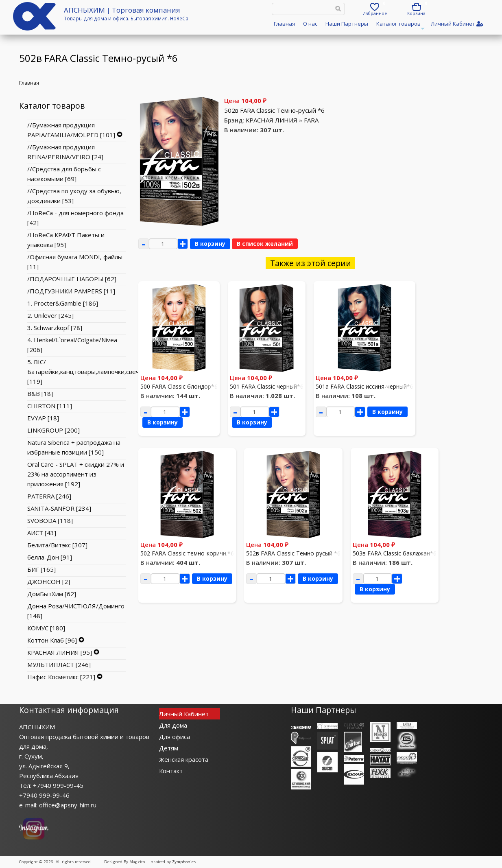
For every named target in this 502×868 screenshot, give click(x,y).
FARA (311, 120)
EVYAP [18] (43, 418)
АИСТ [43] (42, 533)
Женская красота (184, 759)
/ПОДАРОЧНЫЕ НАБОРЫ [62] (72, 279)
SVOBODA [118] (50, 520)
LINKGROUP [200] (53, 430)
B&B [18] (40, 394)
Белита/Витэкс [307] (57, 545)
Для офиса (175, 737)
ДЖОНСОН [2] (49, 582)
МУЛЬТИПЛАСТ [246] (59, 665)
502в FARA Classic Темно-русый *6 (274, 110)
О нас (310, 24)
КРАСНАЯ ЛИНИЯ (272, 120)
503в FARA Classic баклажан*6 (395, 553)
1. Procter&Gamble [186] (63, 303)
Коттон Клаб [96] (52, 640)
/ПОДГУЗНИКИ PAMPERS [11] (71, 291)
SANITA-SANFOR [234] (59, 508)
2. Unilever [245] (50, 315)
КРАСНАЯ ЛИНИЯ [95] (60, 652)
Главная (284, 24)
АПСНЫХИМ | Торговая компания (122, 10)
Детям (169, 748)
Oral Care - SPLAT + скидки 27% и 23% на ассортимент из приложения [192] (76, 474)
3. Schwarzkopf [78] (55, 328)
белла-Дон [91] (50, 557)
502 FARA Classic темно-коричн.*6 (187, 553)
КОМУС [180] (46, 628)
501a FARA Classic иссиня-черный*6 (364, 386)
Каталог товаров (399, 26)
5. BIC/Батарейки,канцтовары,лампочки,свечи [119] (85, 372)
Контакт (171, 771)
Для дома (173, 725)
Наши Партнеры (347, 24)
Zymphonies (184, 862)
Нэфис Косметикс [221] (61, 677)
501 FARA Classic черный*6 (267, 386)
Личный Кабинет (184, 714)
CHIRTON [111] (50, 406)
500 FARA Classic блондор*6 (179, 386)
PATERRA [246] (49, 496)
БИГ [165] (41, 569)
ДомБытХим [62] (52, 594)
